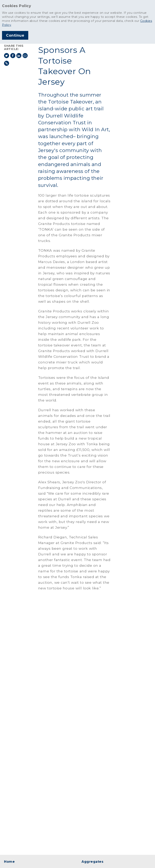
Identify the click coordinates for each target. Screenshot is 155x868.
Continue (15, 35)
